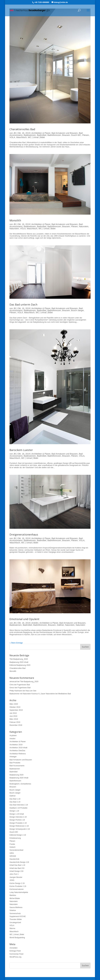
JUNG (12, 880)
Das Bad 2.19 (15, 802)
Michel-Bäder (15, 898)
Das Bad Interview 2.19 (19, 805)
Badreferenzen (54, 135)
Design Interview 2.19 (18, 817)
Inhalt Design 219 (16, 871)
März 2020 (14, 704)
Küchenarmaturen (17, 889)
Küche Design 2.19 (17, 883)
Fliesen (86, 135)
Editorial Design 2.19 (18, 835)
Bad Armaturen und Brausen (65, 133)
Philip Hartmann (16, 691)
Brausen (66, 135)
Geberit (12, 847)
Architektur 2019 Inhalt (18, 748)
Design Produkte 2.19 (18, 823)
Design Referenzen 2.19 (19, 826)
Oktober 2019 (15, 707)
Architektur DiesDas (17, 751)
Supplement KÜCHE (18, 916)
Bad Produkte (15, 763)
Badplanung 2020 (16, 775)
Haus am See (31, 691)
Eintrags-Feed (15, 951)
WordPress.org (15, 957)
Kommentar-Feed (16, 954)
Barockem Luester (21, 450)
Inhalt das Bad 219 (17, 868)
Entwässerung (15, 838)
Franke (12, 844)
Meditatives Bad (65, 694)
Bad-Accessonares (17, 766)
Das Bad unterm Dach (23, 304)
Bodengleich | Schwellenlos (20, 784)
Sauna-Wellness (16, 907)
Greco (12, 688)
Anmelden (13, 948)
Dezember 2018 (16, 725)
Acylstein (13, 736)
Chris (12, 685)
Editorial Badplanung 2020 (20, 665)
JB (15, 133)
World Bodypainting (17, 938)
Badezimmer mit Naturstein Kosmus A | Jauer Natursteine (32, 694)
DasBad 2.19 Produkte (18, 808)
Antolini (35, 623)
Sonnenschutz (15, 913)
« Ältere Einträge (16, 643)
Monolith (15, 220)
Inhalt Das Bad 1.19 (17, 865)
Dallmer (60, 625)
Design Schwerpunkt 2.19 (20, 829)
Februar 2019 (15, 722)
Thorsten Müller (16, 919)
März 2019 (14, 719)
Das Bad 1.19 (15, 799)
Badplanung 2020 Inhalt (19, 662)
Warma (12, 928)
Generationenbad (16, 850)
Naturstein (84, 226)
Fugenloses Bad (23, 685)
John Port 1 (14, 874)
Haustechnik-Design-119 (19, 862)
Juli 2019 (13, 713)
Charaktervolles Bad (22, 129)
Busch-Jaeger (77, 310)
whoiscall (13, 682)
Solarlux (13, 910)
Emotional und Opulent (24, 619)
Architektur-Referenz (18, 754)
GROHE (13, 856)
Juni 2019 (13, 716)
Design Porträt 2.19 (17, 820)
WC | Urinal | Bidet (36, 137)
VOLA (12, 137)
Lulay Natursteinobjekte (19, 892)
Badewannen (30, 135)
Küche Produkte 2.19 (18, 886)
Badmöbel (42, 135)
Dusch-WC (76, 135)
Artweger (13, 757)
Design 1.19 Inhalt (17, 814)
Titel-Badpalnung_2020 (19, 659)
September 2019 (16, 710)
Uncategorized (15, 923)
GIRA (12, 853)
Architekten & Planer (41, 133)
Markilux (13, 895)
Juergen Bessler (16, 877)
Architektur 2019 (16, 745)
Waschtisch (21, 137)
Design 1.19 (14, 811)
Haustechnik (14, 859)
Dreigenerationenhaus (24, 534)
